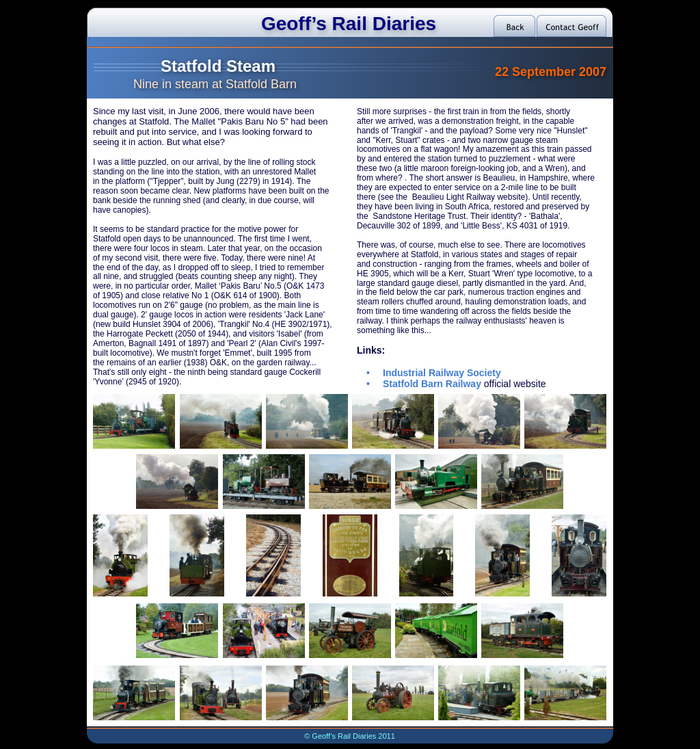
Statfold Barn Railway (432, 384)
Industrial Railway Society (442, 373)
